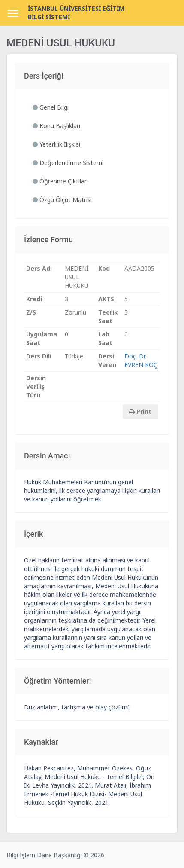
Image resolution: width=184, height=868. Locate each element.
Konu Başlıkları (56, 126)
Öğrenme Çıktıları (60, 181)
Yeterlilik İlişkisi (56, 144)
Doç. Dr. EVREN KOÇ (141, 360)
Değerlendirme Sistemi (68, 163)
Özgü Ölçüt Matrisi (62, 200)
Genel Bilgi (51, 107)
